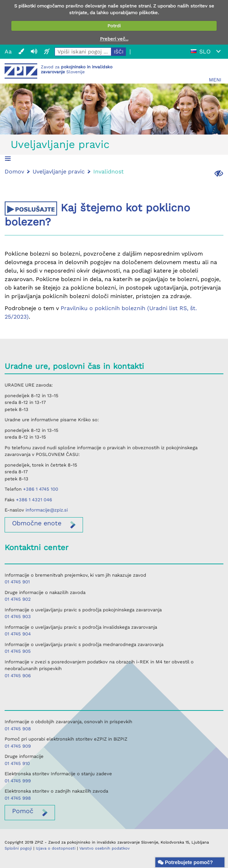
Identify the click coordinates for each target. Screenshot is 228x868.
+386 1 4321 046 (34, 500)
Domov (14, 172)
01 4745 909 (18, 746)
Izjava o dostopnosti (56, 848)
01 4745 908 (18, 729)
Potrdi (114, 26)
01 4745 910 (17, 763)
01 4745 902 (18, 599)
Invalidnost (109, 172)
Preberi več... (114, 39)
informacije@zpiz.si (47, 510)
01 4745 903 (18, 616)
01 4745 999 (18, 781)
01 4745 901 (17, 582)
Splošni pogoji (18, 848)
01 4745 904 (18, 634)
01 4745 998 (18, 798)
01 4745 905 (18, 651)
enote (37, 523)
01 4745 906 (18, 676)
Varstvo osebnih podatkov (105, 848)
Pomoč (23, 811)
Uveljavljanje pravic (60, 144)
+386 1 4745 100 (41, 489)
